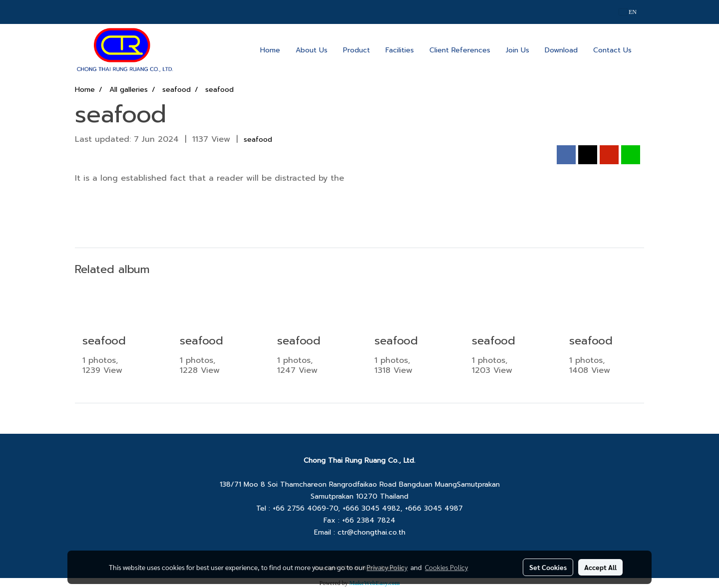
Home (270, 50)
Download (561, 50)
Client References (460, 50)
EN (628, 12)
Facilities (400, 50)
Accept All (600, 567)
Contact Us (612, 50)
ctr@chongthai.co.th (371, 532)
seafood (258, 140)
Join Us (518, 50)
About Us (312, 50)
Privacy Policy (387, 567)
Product (357, 50)
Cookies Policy (446, 567)
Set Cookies (548, 567)
